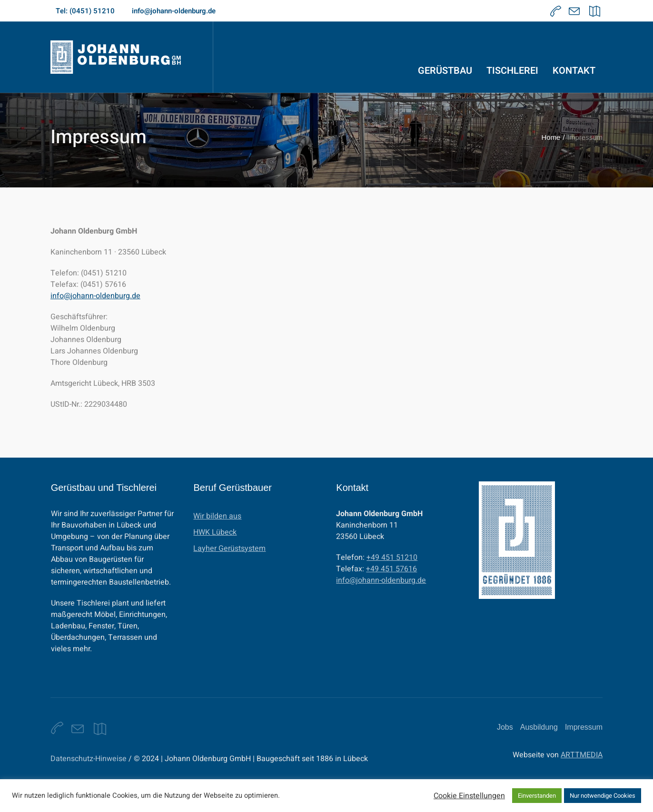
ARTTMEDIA (582, 755)
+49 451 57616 (391, 569)
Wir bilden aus (217, 516)
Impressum (584, 727)
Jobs (505, 727)
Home (551, 137)
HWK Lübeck (215, 532)
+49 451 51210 (392, 558)
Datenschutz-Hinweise (89, 759)
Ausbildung (539, 727)
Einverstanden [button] (537, 796)
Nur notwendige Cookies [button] (603, 796)
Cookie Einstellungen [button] (469, 796)
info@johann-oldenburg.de (95, 296)
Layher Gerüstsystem (229, 548)
